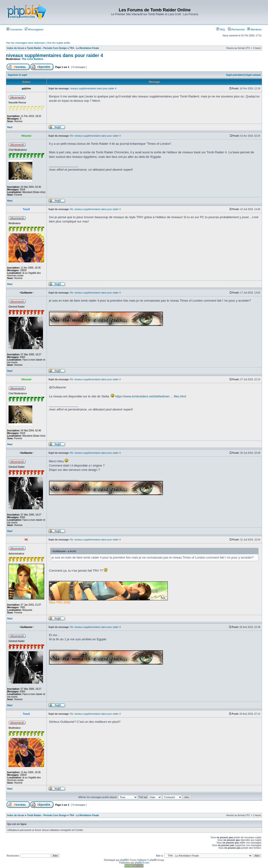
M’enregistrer (34, 29)
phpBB (124, 860)
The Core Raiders (33, 59)
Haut (10, 127)
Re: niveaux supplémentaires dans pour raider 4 (95, 136)
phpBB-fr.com (142, 863)
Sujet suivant (253, 75)
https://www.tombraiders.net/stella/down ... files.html (151, 396)
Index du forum (16, 48)
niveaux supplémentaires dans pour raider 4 (55, 55)
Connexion (14, 29)
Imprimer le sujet (18, 75)
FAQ (221, 29)
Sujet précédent (235, 75)
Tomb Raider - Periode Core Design (47, 48)
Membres (254, 29)
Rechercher (236, 29)
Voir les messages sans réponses (25, 43)
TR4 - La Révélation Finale (84, 48)
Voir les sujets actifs (59, 43)
